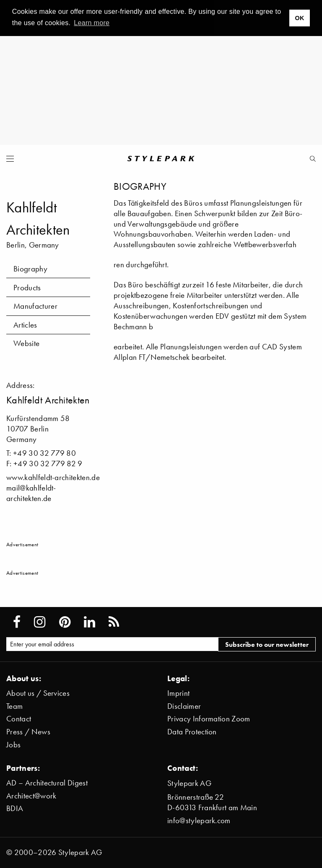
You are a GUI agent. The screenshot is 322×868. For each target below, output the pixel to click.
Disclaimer (184, 706)
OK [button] (299, 18)
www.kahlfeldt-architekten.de (53, 477)
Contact (19, 719)
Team (14, 706)
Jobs (13, 745)
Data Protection (192, 732)
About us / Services (38, 693)
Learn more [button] (92, 23)
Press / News (28, 732)
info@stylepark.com (199, 820)
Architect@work (31, 796)
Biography (30, 269)
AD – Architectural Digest (47, 783)
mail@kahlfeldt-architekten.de (31, 493)
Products (27, 288)
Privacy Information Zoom (209, 719)
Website (26, 343)
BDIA (15, 808)
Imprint (178, 693)
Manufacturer (35, 306)
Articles (25, 325)
